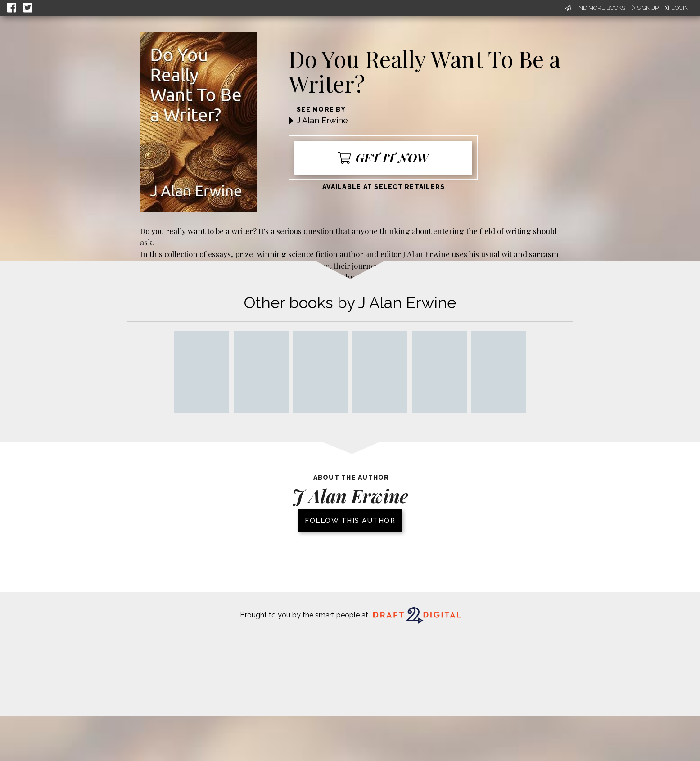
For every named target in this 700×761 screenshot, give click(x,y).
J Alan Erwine (322, 120)
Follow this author (350, 521)
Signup (644, 8)
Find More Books (595, 8)
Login (676, 8)
